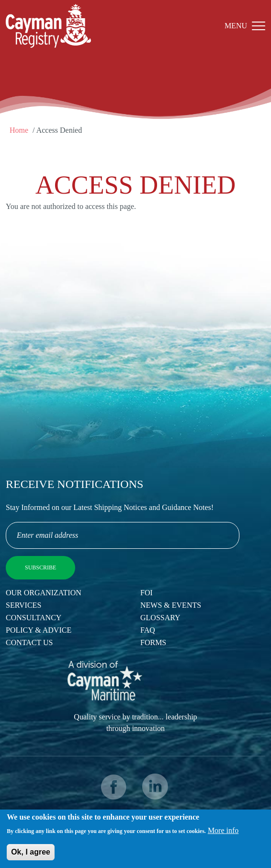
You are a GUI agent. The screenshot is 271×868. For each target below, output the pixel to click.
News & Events (171, 605)
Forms (153, 642)
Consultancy (34, 618)
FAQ (148, 630)
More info (223, 831)
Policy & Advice (39, 630)
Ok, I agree (31, 853)
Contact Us (29, 642)
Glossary (160, 618)
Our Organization (44, 593)
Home (19, 130)
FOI (147, 593)
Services (23, 605)
